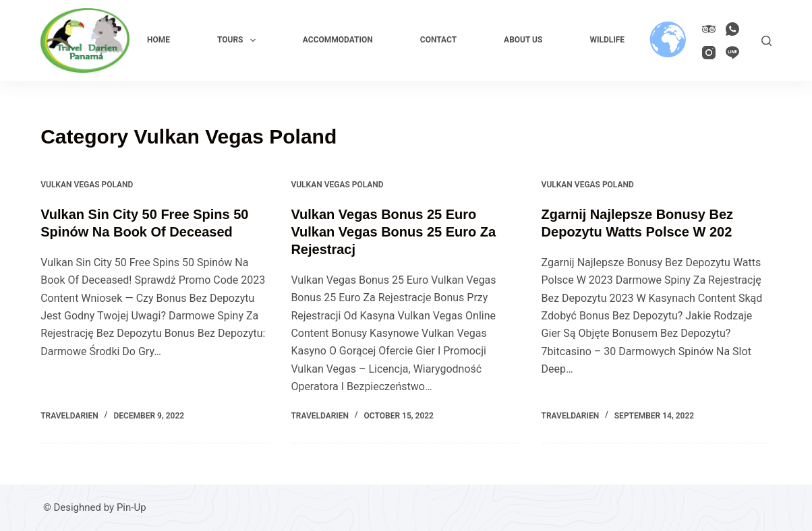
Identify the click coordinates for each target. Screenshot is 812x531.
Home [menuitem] (158, 40)
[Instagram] (709, 53)
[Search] (766, 41)
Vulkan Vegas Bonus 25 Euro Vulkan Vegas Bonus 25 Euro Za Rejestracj (393, 232)
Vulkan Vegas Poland (87, 185)
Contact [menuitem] (438, 40)
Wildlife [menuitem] (607, 40)
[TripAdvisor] (709, 29)
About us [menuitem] (523, 40)
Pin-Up (132, 507)
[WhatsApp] (732, 29)
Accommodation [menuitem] (338, 40)
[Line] (732, 53)
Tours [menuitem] (239, 40)
